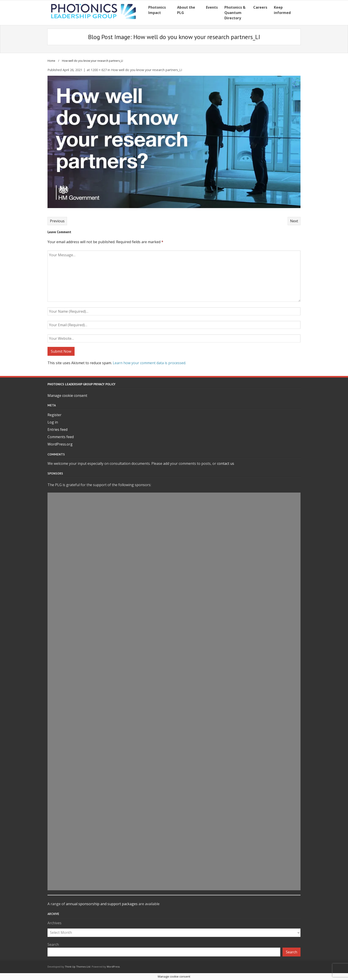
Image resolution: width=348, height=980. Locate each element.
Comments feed (61, 437)
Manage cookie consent (67, 396)
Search (53, 944)
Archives (54, 923)
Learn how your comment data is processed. (149, 363)
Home (51, 61)
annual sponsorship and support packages (102, 904)
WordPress (113, 967)
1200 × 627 (99, 70)
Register (54, 415)
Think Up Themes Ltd (78, 967)
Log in (53, 422)
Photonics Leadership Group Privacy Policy (81, 384)
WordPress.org (60, 444)
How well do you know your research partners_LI (146, 70)
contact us (226, 463)
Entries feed (57, 429)
